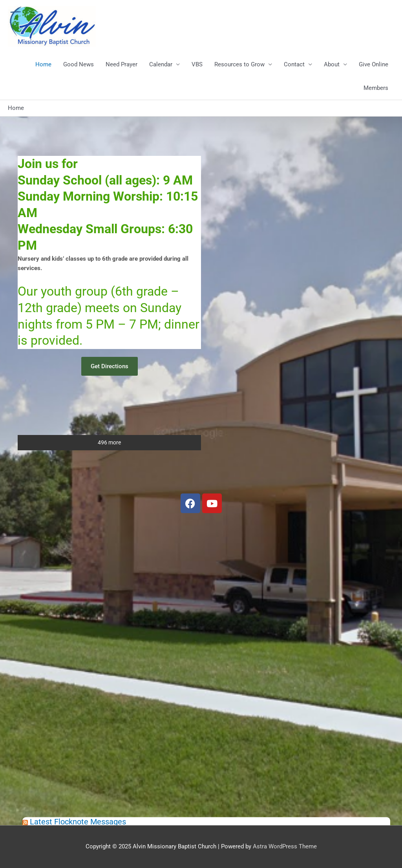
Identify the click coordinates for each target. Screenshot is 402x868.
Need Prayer (122, 64)
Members (376, 88)
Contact (294, 64)
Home (43, 64)
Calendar (161, 64)
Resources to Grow (239, 64)
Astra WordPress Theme (285, 846)
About (332, 64)
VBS (197, 64)
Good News (79, 64)
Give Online (374, 64)
